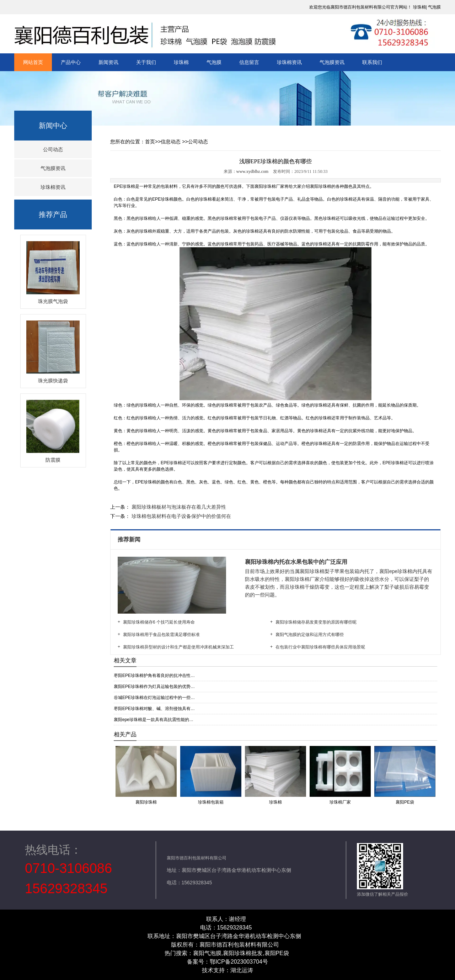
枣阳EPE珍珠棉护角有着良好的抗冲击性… (154, 676)
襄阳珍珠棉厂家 (269, 186)
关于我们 (146, 62)
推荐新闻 (130, 539)
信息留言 (249, 62)
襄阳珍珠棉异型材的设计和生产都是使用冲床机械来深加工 (178, 647)
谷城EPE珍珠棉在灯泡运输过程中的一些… (154, 698)
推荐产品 (53, 214)
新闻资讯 (108, 62)
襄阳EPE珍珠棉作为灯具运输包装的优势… (154, 687)
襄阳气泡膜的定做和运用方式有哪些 (310, 635)
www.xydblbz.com (253, 171)
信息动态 (171, 142)
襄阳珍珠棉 (321, 186)
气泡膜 (434, 7)
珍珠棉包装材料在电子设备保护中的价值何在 (181, 516)
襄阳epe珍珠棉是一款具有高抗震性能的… (154, 720)
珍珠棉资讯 (289, 62)
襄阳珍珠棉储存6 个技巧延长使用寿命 (159, 622)
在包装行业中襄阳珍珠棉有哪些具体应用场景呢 (320, 647)
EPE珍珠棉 (124, 186)
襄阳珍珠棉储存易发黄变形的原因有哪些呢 (316, 622)
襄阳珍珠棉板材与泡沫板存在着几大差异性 (178, 507)
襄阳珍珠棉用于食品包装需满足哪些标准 (161, 635)
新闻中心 (53, 126)
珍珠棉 (419, 7)
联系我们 (372, 62)
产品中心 (71, 62)
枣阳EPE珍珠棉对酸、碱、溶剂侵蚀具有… (154, 709)
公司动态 (53, 149)
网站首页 (33, 62)
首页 (150, 142)
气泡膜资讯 (332, 62)
